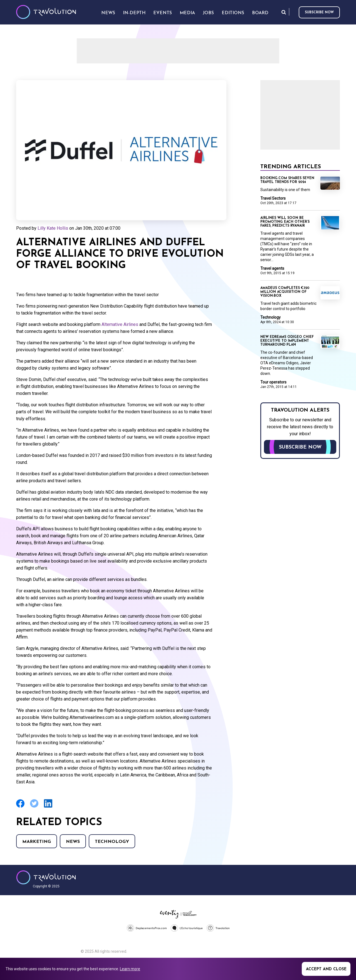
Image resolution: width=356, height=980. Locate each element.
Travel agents (272, 268)
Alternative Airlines (120, 324)
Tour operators (273, 382)
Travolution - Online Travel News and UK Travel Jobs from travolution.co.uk (46, 877)
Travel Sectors (273, 198)
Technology (112, 842)
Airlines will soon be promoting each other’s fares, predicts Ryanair (285, 222)
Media (187, 13)
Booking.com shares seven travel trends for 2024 (287, 180)
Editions (233, 13)
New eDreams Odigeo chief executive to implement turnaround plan (287, 341)
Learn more (130, 969)
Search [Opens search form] (284, 12)
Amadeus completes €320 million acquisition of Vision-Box (285, 292)
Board (260, 13)
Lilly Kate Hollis (53, 228)
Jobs (208, 13)
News (73, 842)
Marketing (37, 842)
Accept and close (326, 969)
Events (163, 13)
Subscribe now (319, 13)
